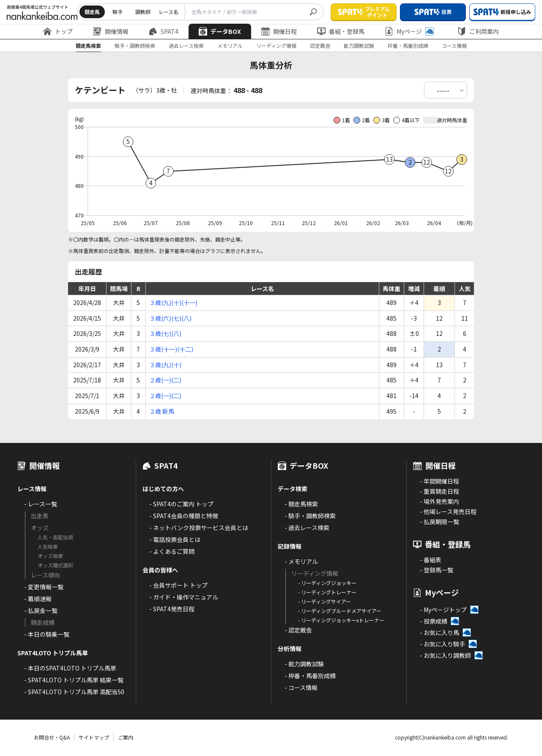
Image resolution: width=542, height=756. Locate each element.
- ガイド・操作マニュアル (184, 597)
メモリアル (230, 45)
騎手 (118, 12)
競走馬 (92, 12)
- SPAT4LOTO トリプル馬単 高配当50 (74, 692)
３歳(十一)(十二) (171, 349)
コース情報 (454, 45)
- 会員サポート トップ (178, 585)
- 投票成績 (434, 621)
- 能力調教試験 (304, 664)
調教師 (143, 12)
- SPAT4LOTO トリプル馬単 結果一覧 (74, 680)
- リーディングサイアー (324, 601)
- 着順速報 (38, 599)
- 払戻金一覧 (41, 610)
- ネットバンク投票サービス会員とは (199, 528)
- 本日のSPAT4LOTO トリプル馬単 (70, 668)
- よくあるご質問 (172, 551)
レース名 (168, 12)
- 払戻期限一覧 (439, 522)
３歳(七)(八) (165, 333)
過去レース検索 (186, 45)
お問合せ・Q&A (52, 737)
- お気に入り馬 (439, 632)
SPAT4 (164, 31)
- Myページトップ (443, 610)
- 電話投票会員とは (175, 539)
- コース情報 (301, 687)
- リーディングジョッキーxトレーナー (341, 620)
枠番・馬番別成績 (408, 45)
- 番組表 (431, 560)
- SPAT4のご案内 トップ (181, 504)
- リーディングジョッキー (327, 583)
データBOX (220, 31)
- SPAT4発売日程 (172, 609)
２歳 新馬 (162, 411)
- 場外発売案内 (439, 501)
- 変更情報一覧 (44, 587)
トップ (58, 31)
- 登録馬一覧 (437, 570)
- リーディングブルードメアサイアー (340, 611)
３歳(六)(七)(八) (170, 318)
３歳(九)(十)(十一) (173, 302)
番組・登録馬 (341, 31)
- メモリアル (301, 561)
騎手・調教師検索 (135, 45)
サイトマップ (94, 737)
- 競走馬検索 (301, 504)
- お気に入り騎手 (442, 644)
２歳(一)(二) (165, 380)
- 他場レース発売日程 (448, 511)
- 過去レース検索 (307, 528)
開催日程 (279, 31)
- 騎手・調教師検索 (310, 516)
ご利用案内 (478, 31)
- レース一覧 (41, 504)
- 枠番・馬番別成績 (310, 676)
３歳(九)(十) (165, 365)
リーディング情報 (276, 45)
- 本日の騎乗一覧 (47, 634)
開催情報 (111, 31)
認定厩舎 (320, 45)
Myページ (409, 31)
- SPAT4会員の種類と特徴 (184, 516)
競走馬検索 (88, 45)
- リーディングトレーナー (327, 592)
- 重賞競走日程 (439, 491)
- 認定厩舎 (298, 630)
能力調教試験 (359, 45)
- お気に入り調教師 (445, 655)
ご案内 (126, 737)
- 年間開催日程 (439, 481)
